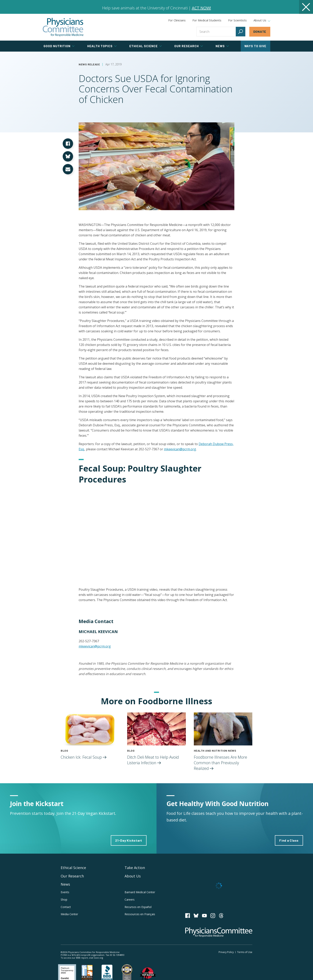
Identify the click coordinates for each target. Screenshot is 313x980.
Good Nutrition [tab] (59, 46)
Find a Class (289, 840)
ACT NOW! (201, 8)
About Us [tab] (262, 20)
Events (65, 892)
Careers (130, 900)
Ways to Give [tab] (255, 46)
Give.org (98, 958)
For (207, 20)
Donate (260, 31)
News (65, 884)
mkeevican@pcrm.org (180, 449)
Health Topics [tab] (102, 46)
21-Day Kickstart (129, 840)
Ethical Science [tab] (146, 46)
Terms (245, 952)
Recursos (138, 907)
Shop (64, 900)
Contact (66, 907)
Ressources (140, 914)
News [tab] (222, 46)
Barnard (140, 892)
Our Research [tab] (189, 46)
